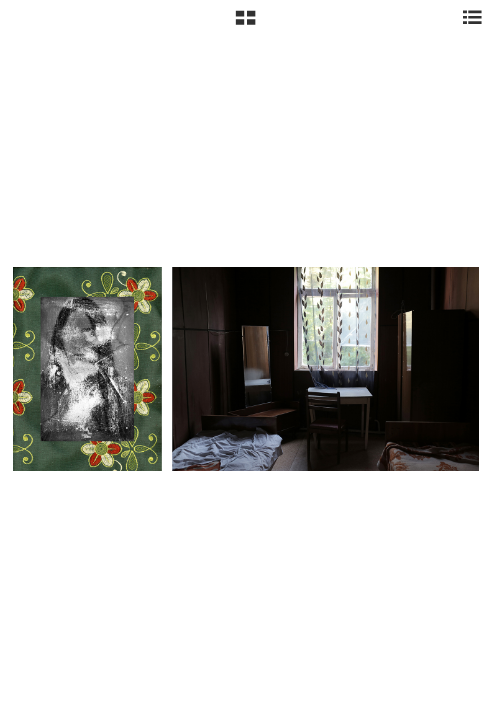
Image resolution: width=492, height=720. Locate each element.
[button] (245, 25)
